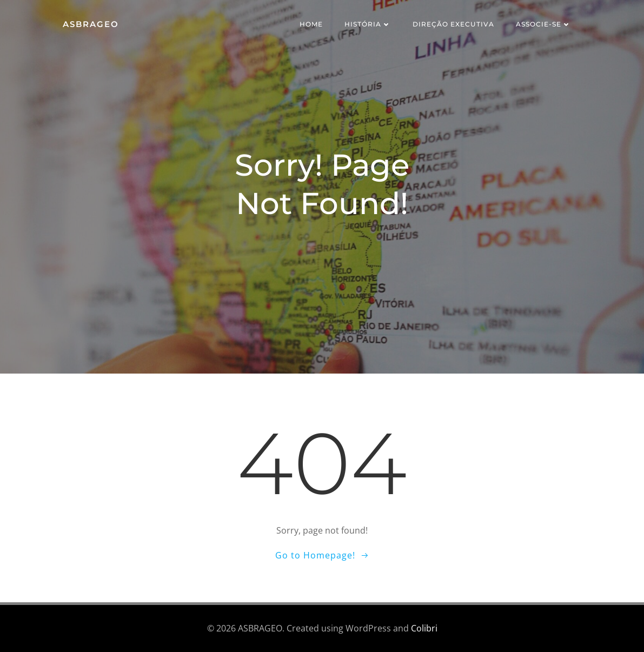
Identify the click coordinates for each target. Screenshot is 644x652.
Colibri (424, 628)
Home (311, 24)
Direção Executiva (453, 24)
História (368, 24)
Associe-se (543, 24)
